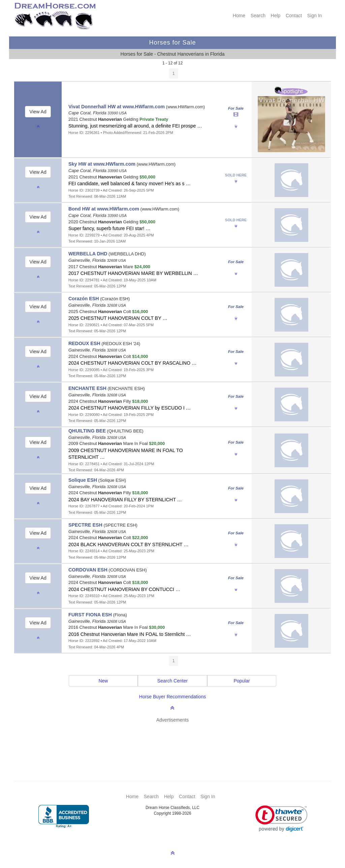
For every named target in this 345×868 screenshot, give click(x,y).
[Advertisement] (176, 742)
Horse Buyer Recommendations (172, 697)
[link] (281, 819)
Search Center (172, 681)
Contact (294, 16)
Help (276, 16)
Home (239, 16)
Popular (242, 681)
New (103, 681)
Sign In (315, 16)
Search (258, 16)
